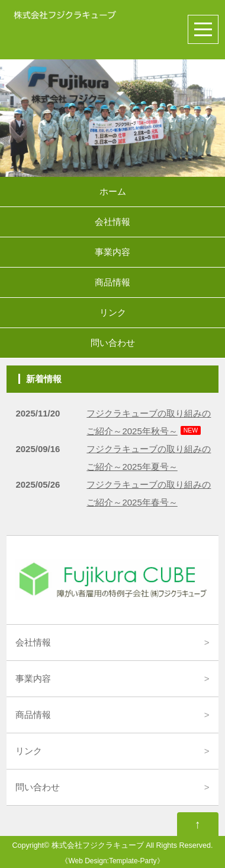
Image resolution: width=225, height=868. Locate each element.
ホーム (113, 191)
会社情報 (112, 222)
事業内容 (112, 252)
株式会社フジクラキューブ (98, 845)
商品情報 (112, 282)
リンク (113, 312)
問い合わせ (113, 343)
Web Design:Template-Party (112, 861)
